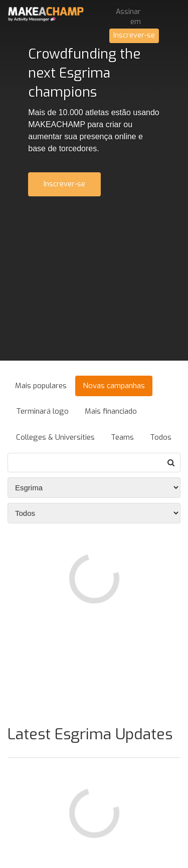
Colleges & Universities (55, 437)
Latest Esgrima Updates (90, 734)
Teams (122, 437)
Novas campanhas (114, 386)
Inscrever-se (134, 35)
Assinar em (128, 17)
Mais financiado (111, 411)
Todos (161, 437)
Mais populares (41, 386)
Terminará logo (42, 411)
